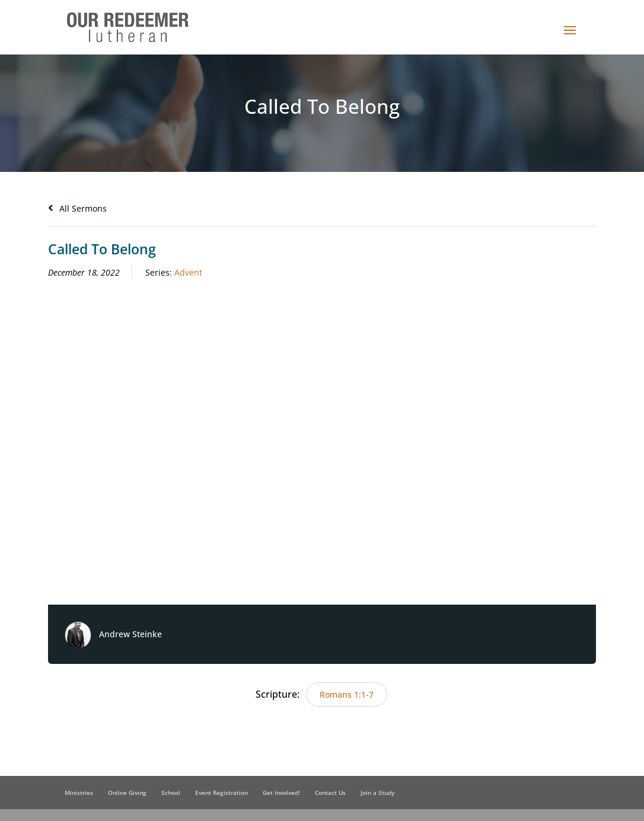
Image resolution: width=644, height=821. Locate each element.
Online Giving (127, 793)
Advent (188, 272)
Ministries (79, 793)
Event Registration (221, 793)
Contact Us (330, 793)
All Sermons (77, 208)
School (171, 793)
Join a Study (377, 793)
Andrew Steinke (130, 634)
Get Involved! (281, 793)
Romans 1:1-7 (347, 694)
